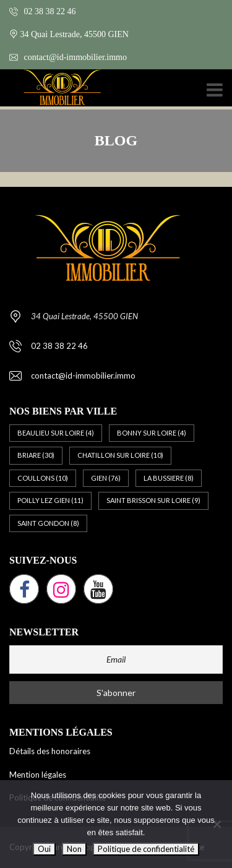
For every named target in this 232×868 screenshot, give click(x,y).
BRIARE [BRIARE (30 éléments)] (36, 455)
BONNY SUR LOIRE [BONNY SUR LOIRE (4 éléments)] (152, 433)
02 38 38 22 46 (43, 11)
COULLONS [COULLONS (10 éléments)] (43, 478)
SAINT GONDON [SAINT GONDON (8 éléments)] (48, 523)
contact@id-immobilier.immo (68, 57)
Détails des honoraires (50, 751)
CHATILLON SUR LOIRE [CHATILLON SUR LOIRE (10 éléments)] (120, 455)
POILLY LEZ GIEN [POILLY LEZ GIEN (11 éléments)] (50, 500)
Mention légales (38, 775)
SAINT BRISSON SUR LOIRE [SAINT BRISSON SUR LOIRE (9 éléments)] (153, 500)
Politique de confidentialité (146, 849)
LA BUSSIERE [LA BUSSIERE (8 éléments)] (169, 478)
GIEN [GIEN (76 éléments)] (106, 478)
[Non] (217, 824)
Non (74, 849)
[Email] (116, 660)
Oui (44, 849)
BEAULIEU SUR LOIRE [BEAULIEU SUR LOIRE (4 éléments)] (56, 433)
